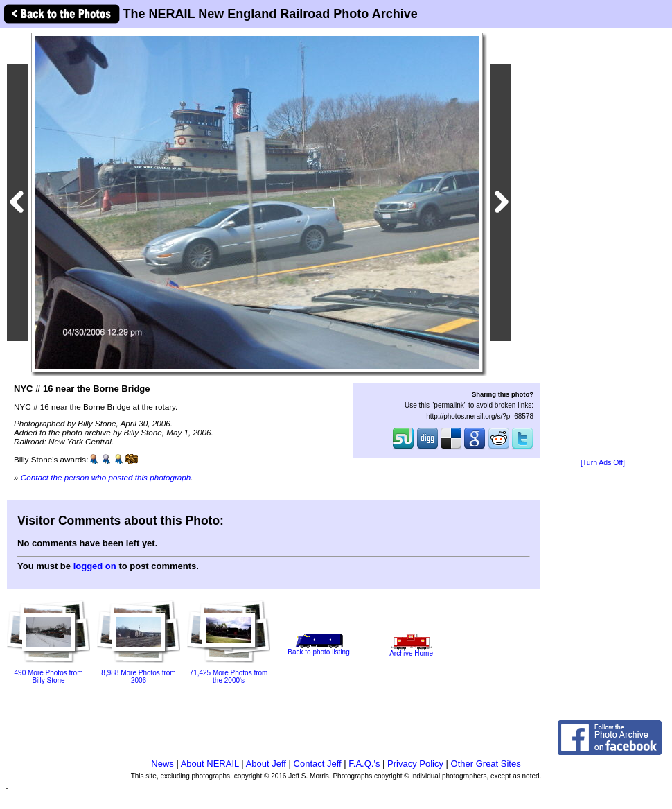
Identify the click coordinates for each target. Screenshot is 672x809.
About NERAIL (210, 764)
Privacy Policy (415, 764)
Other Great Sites (486, 764)
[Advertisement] (603, 244)
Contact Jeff (318, 764)
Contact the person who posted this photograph (106, 477)
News (162, 764)
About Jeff (266, 764)
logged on (95, 566)
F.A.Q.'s (364, 764)
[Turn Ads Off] (603, 463)
